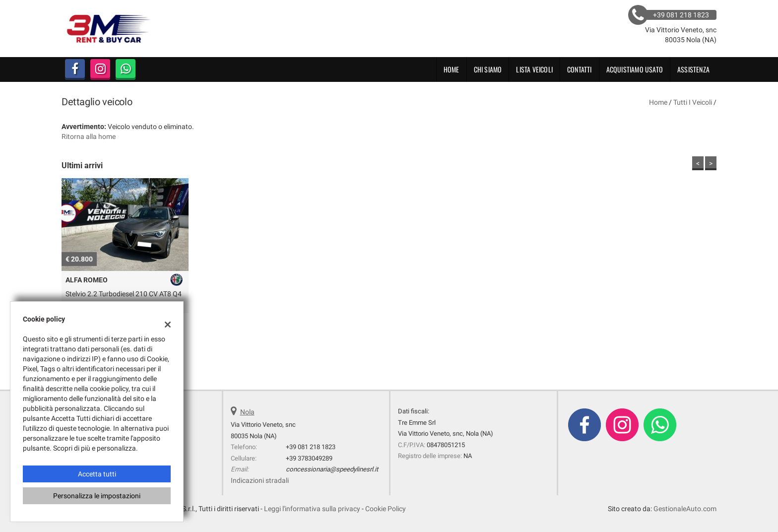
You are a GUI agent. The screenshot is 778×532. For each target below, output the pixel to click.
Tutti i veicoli (693, 102)
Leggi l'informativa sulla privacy (312, 509)
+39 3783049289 (309, 458)
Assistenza (693, 69)
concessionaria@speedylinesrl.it (332, 469)
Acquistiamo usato (635, 69)
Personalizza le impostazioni (97, 496)
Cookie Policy (386, 509)
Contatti (580, 69)
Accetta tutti (97, 474)
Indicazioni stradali (260, 480)
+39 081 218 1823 (311, 447)
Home (452, 69)
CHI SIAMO (488, 69)
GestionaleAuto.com (685, 509)
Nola (247, 412)
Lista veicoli (534, 69)
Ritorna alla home (89, 136)
